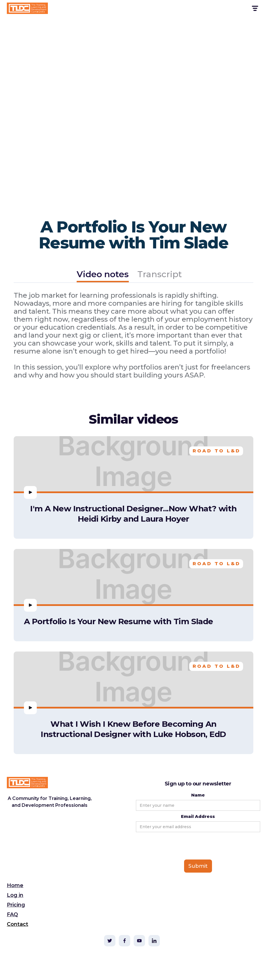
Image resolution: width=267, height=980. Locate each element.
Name (198, 795)
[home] (27, 8)
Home (15, 885)
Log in (15, 895)
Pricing (16, 905)
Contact (18, 924)
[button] (255, 8)
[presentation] (179, 846)
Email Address (198, 816)
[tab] (103, 275)
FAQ (12, 914)
